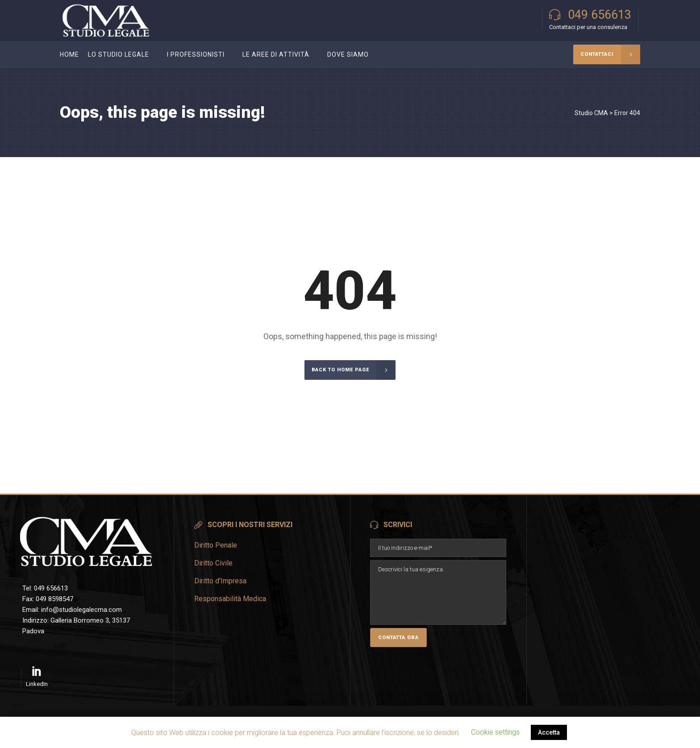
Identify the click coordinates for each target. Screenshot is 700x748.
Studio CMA (591, 113)
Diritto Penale (216, 545)
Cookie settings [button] (495, 732)
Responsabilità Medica (230, 599)
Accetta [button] (549, 732)
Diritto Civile (213, 563)
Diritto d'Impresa (220, 581)
